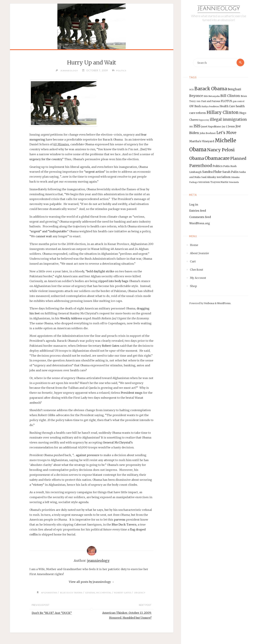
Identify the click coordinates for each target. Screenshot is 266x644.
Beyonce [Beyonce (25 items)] (196, 96)
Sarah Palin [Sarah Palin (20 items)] (230, 172)
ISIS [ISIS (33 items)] (197, 126)
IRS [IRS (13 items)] (191, 127)
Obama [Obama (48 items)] (197, 158)
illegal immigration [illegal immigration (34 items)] (228, 120)
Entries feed (198, 211)
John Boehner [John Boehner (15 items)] (208, 133)
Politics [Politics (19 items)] (218, 166)
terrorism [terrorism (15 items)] (204, 182)
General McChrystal (99, 593)
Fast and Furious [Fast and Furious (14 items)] (211, 101)
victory (38, 485)
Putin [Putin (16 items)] (226, 166)
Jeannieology (219, 9)
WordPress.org (200, 223)
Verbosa (209, 303)
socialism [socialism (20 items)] (224, 177)
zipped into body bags (113, 281)
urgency (142, 593)
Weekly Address (71, 318)
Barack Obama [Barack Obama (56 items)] (211, 89)
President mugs (132, 393)
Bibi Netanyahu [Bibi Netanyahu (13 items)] (212, 96)
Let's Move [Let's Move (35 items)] (226, 133)
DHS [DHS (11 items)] (199, 102)
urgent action (95, 172)
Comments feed (200, 217)
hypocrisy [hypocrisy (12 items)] (204, 120)
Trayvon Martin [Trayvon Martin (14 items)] (219, 182)
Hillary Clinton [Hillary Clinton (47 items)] (223, 113)
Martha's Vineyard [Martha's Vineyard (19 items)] (202, 141)
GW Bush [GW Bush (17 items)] (195, 106)
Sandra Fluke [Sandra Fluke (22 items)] (212, 172)
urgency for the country (46, 159)
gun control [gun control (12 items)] (239, 102)
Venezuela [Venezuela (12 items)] (234, 182)
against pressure (88, 455)
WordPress (224, 303)
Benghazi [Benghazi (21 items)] (234, 89)
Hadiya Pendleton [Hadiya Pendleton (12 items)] (210, 107)
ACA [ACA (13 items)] (191, 90)
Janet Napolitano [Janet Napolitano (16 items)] (211, 127)
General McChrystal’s (118, 443)
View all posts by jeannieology (92, 582)
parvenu (120, 520)
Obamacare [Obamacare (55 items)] (217, 158)
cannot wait (44, 236)
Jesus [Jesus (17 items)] (231, 127)
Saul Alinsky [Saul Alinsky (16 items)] (209, 177)
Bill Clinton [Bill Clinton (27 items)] (230, 96)
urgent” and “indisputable (49, 231)
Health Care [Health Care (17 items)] (227, 106)
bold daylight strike (100, 271)
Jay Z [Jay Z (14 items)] (225, 127)
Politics (122, 70)
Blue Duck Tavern (124, 525)
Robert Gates (111, 346)
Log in (194, 204)
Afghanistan (47, 593)
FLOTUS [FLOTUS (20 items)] (226, 101)
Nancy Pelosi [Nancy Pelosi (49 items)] (221, 150)
